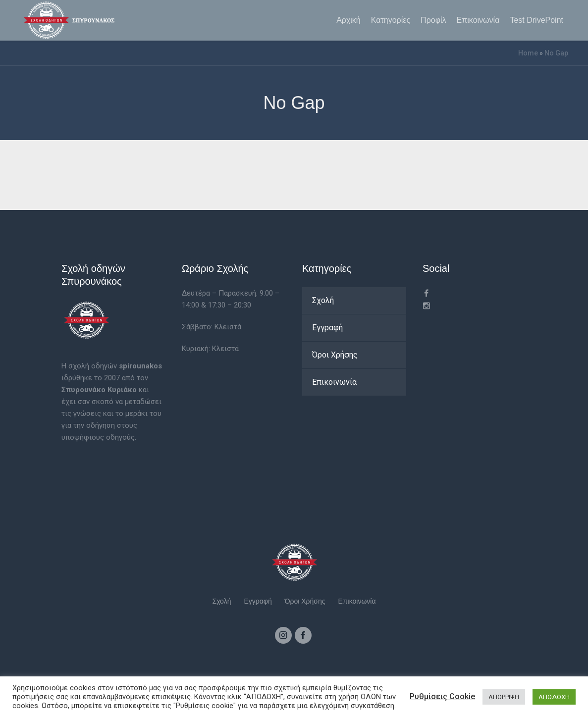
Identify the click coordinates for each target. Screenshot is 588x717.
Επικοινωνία (334, 382)
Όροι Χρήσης (335, 355)
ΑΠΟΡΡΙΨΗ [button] (504, 697)
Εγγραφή (327, 328)
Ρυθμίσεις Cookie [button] (442, 696)
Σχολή (323, 300)
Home (528, 53)
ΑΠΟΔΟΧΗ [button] (554, 697)
